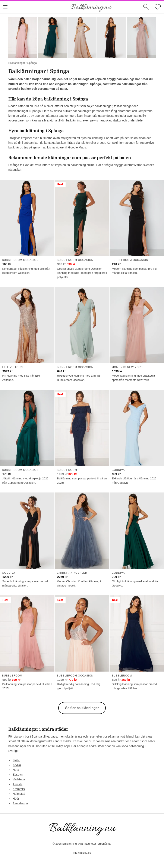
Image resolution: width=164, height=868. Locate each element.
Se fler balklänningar (82, 708)
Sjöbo (16, 760)
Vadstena (19, 779)
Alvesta (18, 784)
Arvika (17, 765)
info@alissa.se (82, 853)
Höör (16, 799)
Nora (16, 770)
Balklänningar (17, 63)
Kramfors (19, 789)
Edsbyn (18, 775)
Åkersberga (20, 803)
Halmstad (19, 794)
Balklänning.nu (91, 7)
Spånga (32, 63)
